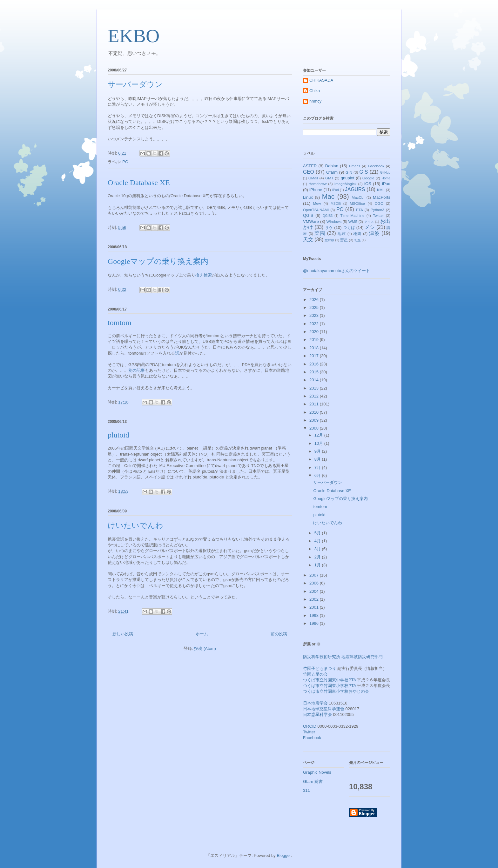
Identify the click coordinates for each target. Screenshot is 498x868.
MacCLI (358, 197)
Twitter (378, 215)
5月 (318, 533)
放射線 (329, 240)
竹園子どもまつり (320, 668)
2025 (315, 307)
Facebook (376, 166)
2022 (315, 324)
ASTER (310, 166)
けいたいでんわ (135, 525)
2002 (315, 599)
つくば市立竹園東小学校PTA (330, 686)
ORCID (310, 726)
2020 (315, 332)
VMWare (311, 221)
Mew (317, 203)
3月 (318, 549)
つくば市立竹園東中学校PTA (330, 680)
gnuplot (348, 178)
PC (125, 162)
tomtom (120, 323)
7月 (318, 467)
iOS (368, 184)
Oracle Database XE (139, 183)
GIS (364, 172)
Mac (328, 196)
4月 (318, 541)
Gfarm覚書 (313, 781)
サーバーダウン (135, 84)
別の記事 (137, 370)
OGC (379, 203)
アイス (369, 222)
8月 (318, 459)
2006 (315, 583)
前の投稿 (279, 634)
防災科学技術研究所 (322, 657)
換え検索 (204, 275)
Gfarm (332, 172)
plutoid (118, 435)
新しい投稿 (123, 634)
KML (381, 190)
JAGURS (355, 189)
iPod (336, 190)
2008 (315, 428)
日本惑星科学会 (317, 714)
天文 (308, 240)
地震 (342, 234)
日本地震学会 (315, 703)
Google (368, 178)
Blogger (284, 855)
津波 (374, 233)
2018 (315, 348)
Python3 (377, 210)
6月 (318, 475)
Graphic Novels (317, 772)
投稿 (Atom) (205, 648)
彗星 (344, 240)
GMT (329, 178)
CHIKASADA (321, 80)
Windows (334, 221)
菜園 (320, 233)
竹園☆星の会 (315, 674)
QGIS (308, 215)
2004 (315, 591)
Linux (308, 197)
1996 (315, 623)
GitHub (385, 173)
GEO (309, 172)
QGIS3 (328, 216)
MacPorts (382, 197)
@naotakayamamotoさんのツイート (336, 271)
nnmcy (315, 101)
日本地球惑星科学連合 (324, 709)
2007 (315, 575)
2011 (315, 404)
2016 (315, 364)
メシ (370, 227)
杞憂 (358, 240)
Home (386, 178)
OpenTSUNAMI (316, 210)
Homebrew (318, 184)
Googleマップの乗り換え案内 (158, 261)
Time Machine (353, 215)
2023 (315, 315)
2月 (318, 557)
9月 (318, 451)
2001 (315, 607)
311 (306, 790)
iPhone (316, 190)
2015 (315, 372)
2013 (315, 388)
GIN (349, 172)
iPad (386, 184)
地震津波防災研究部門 (362, 657)
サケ (329, 227)
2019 (315, 340)
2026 (315, 300)
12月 (319, 435)
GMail (313, 178)
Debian (332, 166)
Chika (315, 91)
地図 (357, 234)
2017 (315, 356)
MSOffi (336, 204)
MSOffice (357, 203)
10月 (319, 443)
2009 (315, 420)
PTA (360, 210)
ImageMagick (346, 184)
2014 (315, 380)
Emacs (355, 166)
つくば (349, 227)
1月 (318, 565)
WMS (353, 221)
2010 (315, 412)
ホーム (202, 634)
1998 (315, 615)
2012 (315, 396)
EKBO (134, 36)
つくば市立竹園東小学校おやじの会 (336, 691)
